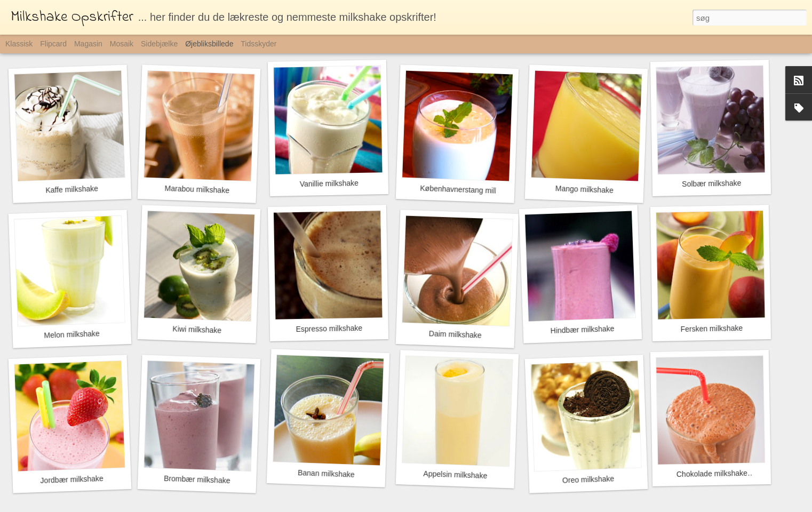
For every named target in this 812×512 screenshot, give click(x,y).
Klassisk (19, 44)
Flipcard (53, 44)
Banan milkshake (326, 474)
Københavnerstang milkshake (469, 190)
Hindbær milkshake (582, 330)
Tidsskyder (258, 44)
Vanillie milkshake (329, 183)
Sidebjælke (159, 44)
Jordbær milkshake (72, 479)
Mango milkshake (584, 189)
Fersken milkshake (711, 329)
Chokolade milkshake (712, 474)
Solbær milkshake (712, 183)
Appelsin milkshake (455, 475)
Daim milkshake (455, 334)
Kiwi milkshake (197, 329)
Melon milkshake (72, 334)
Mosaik (122, 44)
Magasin (88, 44)
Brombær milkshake (197, 479)
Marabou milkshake (197, 189)
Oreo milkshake (588, 479)
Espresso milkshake (329, 329)
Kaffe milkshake (72, 189)
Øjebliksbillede (209, 44)
